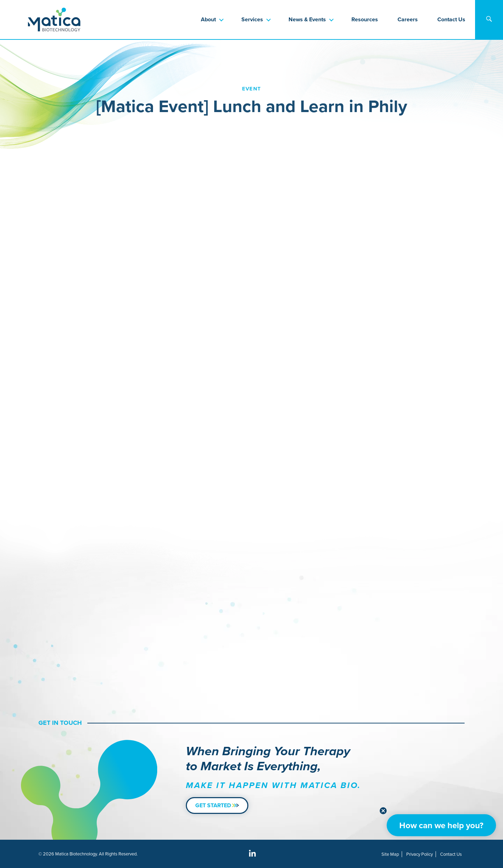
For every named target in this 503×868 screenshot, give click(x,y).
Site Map (390, 854)
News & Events (307, 19)
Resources (365, 19)
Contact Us (451, 19)
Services (252, 19)
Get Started (217, 805)
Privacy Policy (420, 854)
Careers (408, 19)
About (208, 19)
